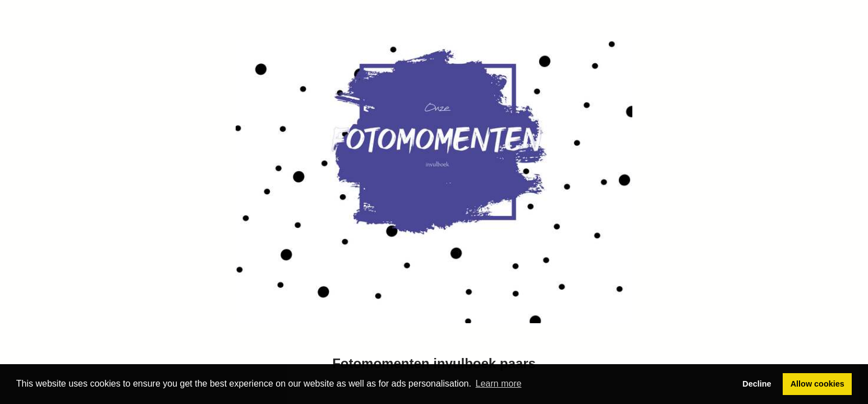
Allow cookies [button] (818, 384)
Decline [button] (757, 384)
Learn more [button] (499, 384)
